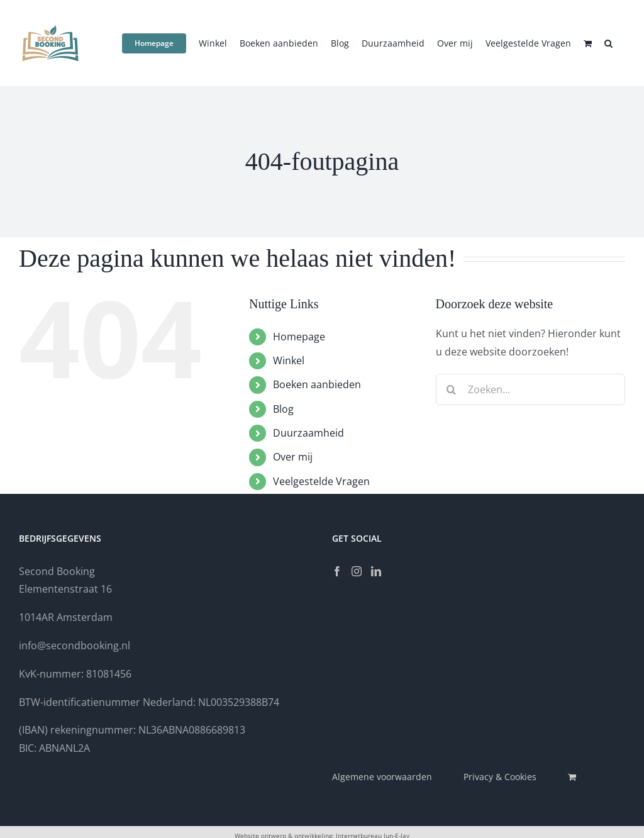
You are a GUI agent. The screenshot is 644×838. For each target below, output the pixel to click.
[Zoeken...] (530, 389)
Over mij (293, 457)
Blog (283, 409)
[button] (608, 42)
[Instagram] (357, 571)
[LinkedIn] (376, 571)
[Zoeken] (452, 389)
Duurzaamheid (308, 433)
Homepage (299, 337)
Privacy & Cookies (500, 777)
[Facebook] (337, 571)
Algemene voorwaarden (382, 777)
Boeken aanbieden (317, 384)
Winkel (289, 360)
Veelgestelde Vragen (321, 481)
